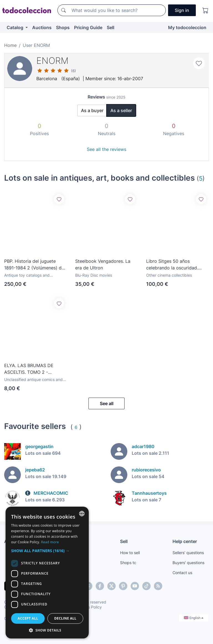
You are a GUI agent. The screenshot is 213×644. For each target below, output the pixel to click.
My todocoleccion (187, 27)
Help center (185, 541)
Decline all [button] (65, 618)
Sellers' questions (188, 553)
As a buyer (92, 110)
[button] (47, 551)
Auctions (42, 27)
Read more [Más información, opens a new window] (50, 542)
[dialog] (47, 573)
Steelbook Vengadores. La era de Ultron (103, 264)
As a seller (121, 110)
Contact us (182, 573)
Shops (63, 27)
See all (107, 403)
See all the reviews (106, 149)
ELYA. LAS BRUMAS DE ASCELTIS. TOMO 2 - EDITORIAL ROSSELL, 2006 (33, 369)
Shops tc (128, 563)
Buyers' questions (188, 563)
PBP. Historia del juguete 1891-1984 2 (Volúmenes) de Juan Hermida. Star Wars (34, 265)
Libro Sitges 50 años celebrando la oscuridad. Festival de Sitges (172, 265)
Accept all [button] (28, 618)
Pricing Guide (88, 27)
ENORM (52, 61)
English (194, 618)
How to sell (130, 553)
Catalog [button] (16, 27)
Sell (111, 27)
